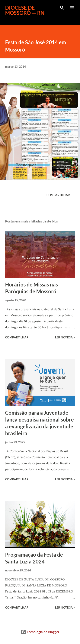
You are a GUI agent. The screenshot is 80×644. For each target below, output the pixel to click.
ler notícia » (65, 337)
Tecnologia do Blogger (40, 632)
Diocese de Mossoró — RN (25, 10)
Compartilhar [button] (58, 195)
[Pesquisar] (62, 8)
